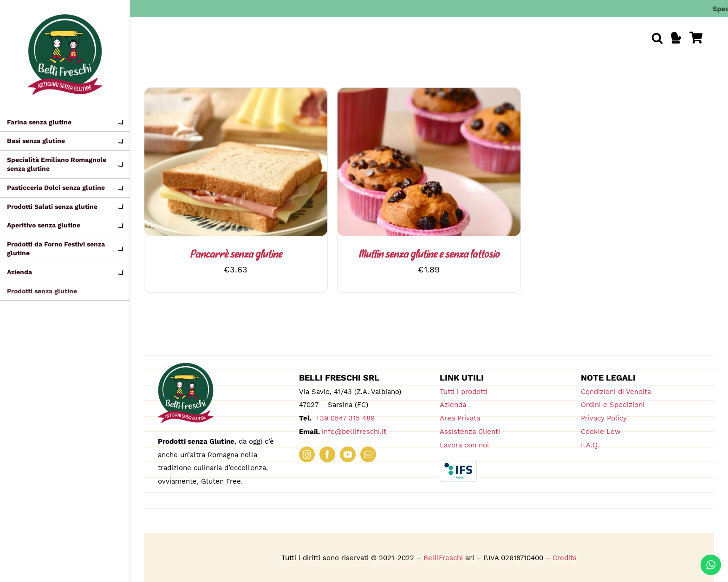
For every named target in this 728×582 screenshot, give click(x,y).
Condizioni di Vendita (616, 392)
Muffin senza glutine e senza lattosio (429, 255)
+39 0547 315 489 (344, 418)
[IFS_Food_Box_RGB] (458, 464)
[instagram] (307, 454)
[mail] (368, 454)
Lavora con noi (464, 445)
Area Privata (460, 418)
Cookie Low (601, 432)
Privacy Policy (604, 418)
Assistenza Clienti (470, 432)
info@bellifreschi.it (354, 432)
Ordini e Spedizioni (613, 405)
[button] (657, 38)
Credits (565, 558)
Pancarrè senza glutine (236, 255)
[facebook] (327, 454)
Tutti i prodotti (464, 392)
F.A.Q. (590, 445)
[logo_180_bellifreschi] (186, 367)
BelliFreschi (443, 558)
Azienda (453, 405)
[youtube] (348, 454)
